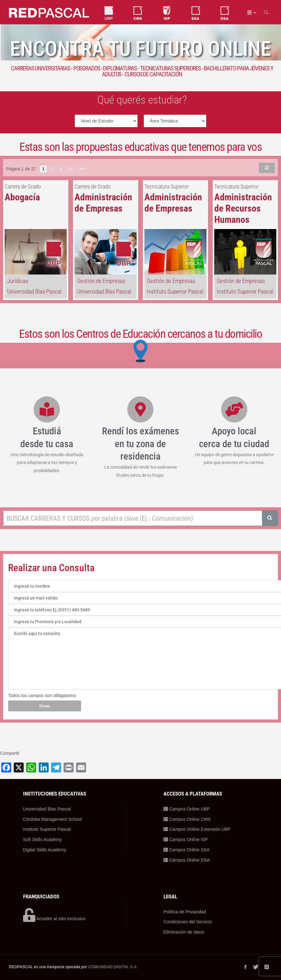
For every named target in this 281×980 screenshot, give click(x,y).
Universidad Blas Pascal (34, 292)
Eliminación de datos (184, 932)
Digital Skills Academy (45, 850)
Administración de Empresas (103, 203)
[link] (267, 12)
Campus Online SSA (187, 850)
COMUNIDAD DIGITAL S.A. (113, 967)
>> (82, 169)
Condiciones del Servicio (188, 922)
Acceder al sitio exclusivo (54, 919)
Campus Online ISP (186, 839)
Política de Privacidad (185, 912)
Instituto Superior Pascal (175, 292)
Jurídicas (18, 281)
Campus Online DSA (187, 860)
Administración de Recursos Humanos (243, 208)
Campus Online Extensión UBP (197, 829)
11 (71, 169)
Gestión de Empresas (101, 281)
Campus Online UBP (187, 809)
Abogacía (22, 197)
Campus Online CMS (187, 819)
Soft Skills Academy (43, 839)
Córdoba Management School (53, 819)
